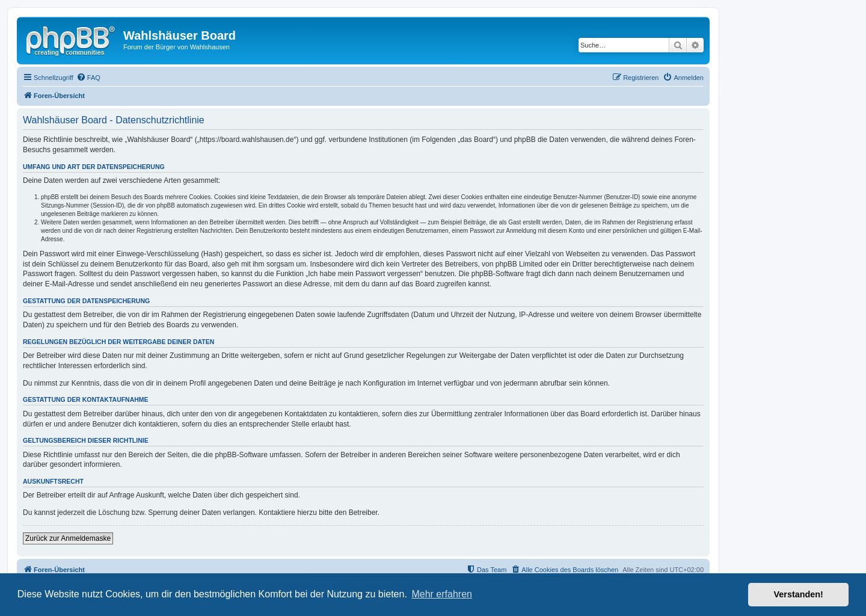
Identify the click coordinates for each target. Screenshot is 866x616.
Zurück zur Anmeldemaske (68, 538)
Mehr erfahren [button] (442, 594)
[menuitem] (88, 78)
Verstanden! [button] (799, 594)
